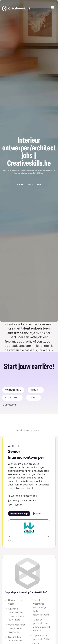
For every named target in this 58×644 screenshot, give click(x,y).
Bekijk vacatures (29, 184)
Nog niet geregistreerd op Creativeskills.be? (26, 593)
